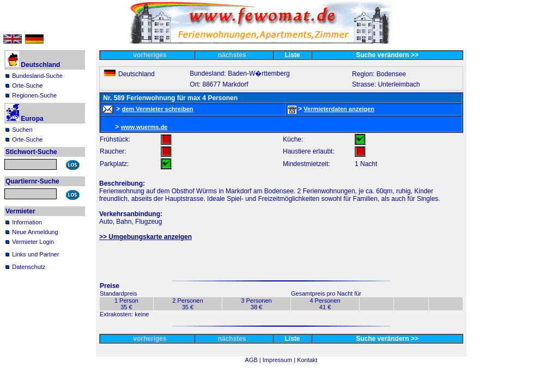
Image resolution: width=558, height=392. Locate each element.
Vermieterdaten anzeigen (339, 109)
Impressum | (280, 360)
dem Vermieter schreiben (158, 109)
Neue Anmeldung (35, 232)
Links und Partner (35, 254)
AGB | (254, 360)
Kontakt (307, 360)
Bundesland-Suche (37, 76)
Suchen (22, 130)
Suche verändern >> (387, 55)
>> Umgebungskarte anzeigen (145, 237)
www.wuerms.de (144, 127)
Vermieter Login (33, 242)
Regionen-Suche (34, 95)
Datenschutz (29, 267)
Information (27, 222)
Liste (293, 55)
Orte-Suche (27, 85)
